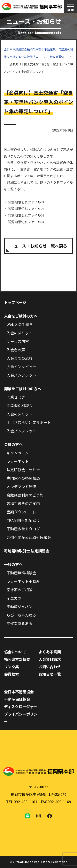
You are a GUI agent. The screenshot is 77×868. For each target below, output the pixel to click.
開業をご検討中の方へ (23, 389)
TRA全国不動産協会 (23, 520)
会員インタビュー (21, 367)
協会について (15, 652)
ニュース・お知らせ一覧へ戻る (38, 246)
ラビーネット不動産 (23, 581)
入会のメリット (20, 333)
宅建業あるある (20, 623)
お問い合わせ (50, 667)
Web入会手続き (20, 324)
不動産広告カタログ (23, 529)
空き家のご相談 (20, 590)
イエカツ (14, 598)
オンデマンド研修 (21, 486)
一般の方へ (13, 564)
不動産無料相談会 (21, 573)
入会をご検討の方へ (21, 316)
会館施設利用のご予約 (25, 495)
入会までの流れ (20, 358)
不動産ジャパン (20, 606)
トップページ (15, 302)
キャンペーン (18, 453)
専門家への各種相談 (23, 478)
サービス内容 (18, 341)
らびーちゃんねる (21, 615)
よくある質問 (50, 652)
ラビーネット (18, 461)
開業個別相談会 (20, 405)
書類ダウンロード (21, 512)
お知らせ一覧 (50, 674)
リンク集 (11, 667)
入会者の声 (16, 350)
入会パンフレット (21, 375)
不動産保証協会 (17, 699)
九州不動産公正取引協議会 (29, 537)
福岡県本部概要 (17, 659)
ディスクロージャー (21, 706)
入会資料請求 (50, 659)
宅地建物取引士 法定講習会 (27, 551)
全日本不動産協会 (19, 692)
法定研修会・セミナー (25, 470)
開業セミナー (18, 397)
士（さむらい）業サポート (29, 422)
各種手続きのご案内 (23, 503)
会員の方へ (13, 444)
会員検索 (11, 674)
